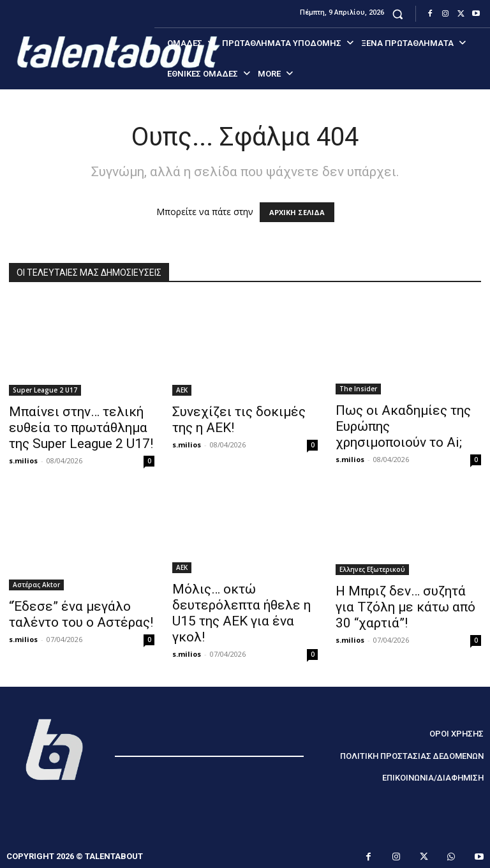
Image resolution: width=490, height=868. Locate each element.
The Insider (358, 389)
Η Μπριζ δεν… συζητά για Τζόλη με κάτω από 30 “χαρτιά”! (405, 607)
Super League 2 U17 (45, 390)
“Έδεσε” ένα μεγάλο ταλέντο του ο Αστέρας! (81, 614)
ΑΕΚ (182, 390)
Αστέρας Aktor (36, 585)
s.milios (23, 460)
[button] (398, 14)
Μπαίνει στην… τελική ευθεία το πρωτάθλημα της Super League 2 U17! (81, 428)
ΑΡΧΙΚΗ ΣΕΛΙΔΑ (297, 212)
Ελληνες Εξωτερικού (372, 569)
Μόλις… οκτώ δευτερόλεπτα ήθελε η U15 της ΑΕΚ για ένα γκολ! (241, 613)
